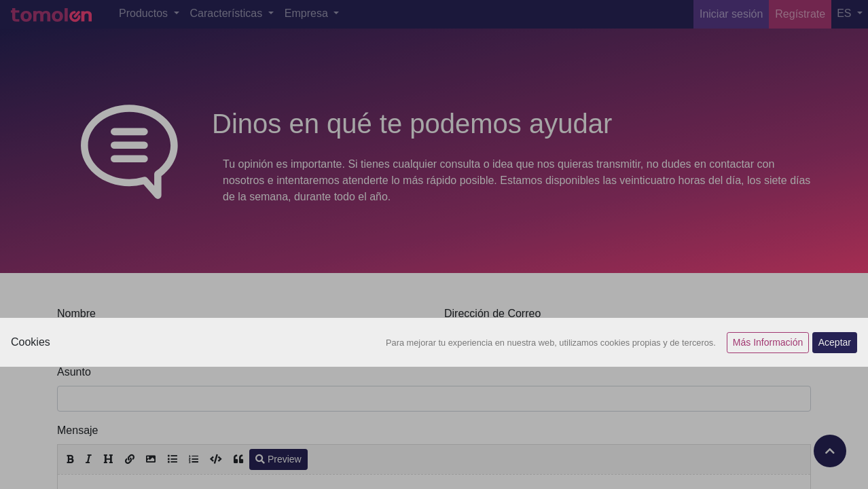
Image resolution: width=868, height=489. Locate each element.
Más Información (768, 342)
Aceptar (835, 342)
